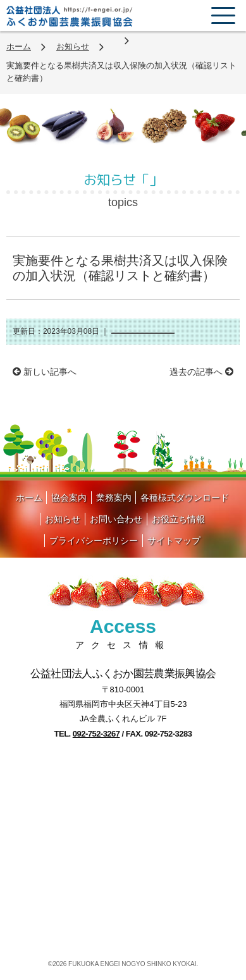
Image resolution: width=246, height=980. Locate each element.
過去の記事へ (201, 372)
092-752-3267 (96, 734)
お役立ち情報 (178, 519)
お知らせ (73, 46)
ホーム (19, 46)
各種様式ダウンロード (185, 498)
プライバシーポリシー (94, 541)
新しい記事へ (45, 372)
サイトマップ (174, 541)
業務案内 (114, 498)
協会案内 (69, 498)
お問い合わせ (116, 519)
